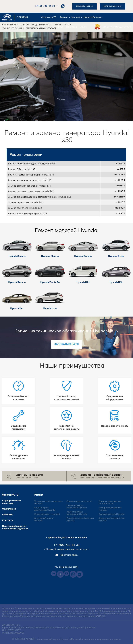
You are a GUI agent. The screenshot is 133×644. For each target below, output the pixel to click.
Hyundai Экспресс (93, 17)
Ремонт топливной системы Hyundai (80, 519)
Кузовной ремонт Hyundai (47, 514)
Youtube (66, 573)
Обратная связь (67, 555)
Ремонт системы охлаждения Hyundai (77, 513)
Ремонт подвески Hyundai (79, 501)
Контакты (58, 27)
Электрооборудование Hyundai (110, 509)
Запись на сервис (113, 6)
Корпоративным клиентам (18, 27)
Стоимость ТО (49, 17)
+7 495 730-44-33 (45, 6)
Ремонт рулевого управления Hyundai (77, 507)
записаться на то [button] (67, 344)
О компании (42, 27)
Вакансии (72, 27)
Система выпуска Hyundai (111, 514)
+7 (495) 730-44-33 (67, 545)
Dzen (60, 574)
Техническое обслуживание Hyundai (48, 502)
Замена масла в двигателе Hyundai (112, 519)
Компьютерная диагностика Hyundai (45, 509)
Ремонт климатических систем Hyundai (110, 502)
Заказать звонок (85, 6)
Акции (84, 27)
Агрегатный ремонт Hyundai (44, 519)
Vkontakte (54, 573)
